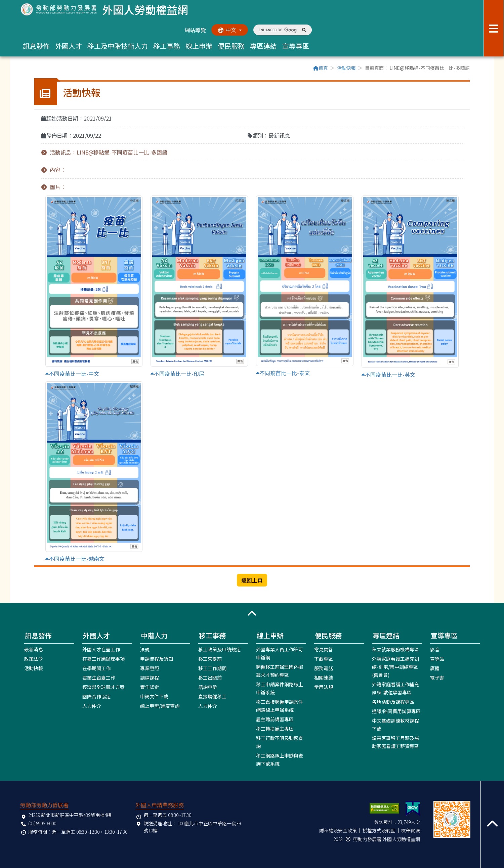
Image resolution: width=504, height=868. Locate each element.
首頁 (321, 68)
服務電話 (324, 668)
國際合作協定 (96, 696)
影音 (435, 649)
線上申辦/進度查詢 (160, 705)
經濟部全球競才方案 (103, 687)
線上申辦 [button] (199, 46)
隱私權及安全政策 (338, 830)
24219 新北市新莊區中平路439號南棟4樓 (70, 815)
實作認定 (150, 687)
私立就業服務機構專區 (395, 649)
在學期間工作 (96, 668)
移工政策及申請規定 (219, 649)
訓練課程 (150, 677)
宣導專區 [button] (296, 46)
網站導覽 (195, 30)
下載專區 (324, 658)
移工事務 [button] (167, 46)
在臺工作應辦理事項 (103, 658)
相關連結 (324, 677)
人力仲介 (92, 705)
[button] (252, 613)
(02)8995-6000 (42, 823)
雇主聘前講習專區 (275, 719)
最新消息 (34, 649)
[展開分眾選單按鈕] (494, 28)
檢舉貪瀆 (411, 830)
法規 (145, 649)
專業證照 (150, 668)
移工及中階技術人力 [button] (118, 46)
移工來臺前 (210, 658)
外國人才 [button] (69, 46)
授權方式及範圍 (379, 830)
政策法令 (34, 658)
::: (36, 69)
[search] (278, 30)
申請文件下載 (154, 696)
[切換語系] (229, 30)
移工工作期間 (212, 668)
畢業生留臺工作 (99, 677)
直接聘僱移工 (212, 696)
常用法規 (324, 687)
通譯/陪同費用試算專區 (396, 711)
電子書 (437, 677)
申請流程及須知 (157, 658)
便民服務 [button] (231, 46)
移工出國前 (210, 677)
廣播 (435, 668)
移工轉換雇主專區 (275, 728)
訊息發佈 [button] (36, 46)
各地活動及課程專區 (393, 701)
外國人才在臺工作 (101, 649)
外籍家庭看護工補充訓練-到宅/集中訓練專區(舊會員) (395, 666)
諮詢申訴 (208, 687)
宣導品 (437, 658)
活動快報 (346, 68)
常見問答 (324, 649)
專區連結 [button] (263, 46)
